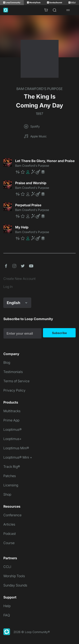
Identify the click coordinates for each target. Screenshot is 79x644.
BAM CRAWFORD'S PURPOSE (39, 89)
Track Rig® (12, 467)
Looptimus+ (12, 439)
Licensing (11, 485)
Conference (12, 515)
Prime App (11, 420)
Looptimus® (13, 429)
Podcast (10, 534)
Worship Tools (14, 576)
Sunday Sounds (15, 585)
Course (9, 543)
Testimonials (13, 372)
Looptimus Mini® (16, 448)
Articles (9, 524)
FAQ (7, 615)
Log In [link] (8, 287)
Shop (7, 494)
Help (7, 606)
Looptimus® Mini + (18, 457)
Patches (10, 476)
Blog (7, 362)
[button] (45, 172)
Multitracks (12, 411)
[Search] (55, 10)
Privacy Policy (14, 390)
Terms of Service (16, 381)
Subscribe (59, 333)
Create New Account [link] (19, 279)
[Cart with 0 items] (46, 10)
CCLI (7, 567)
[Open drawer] (68, 10)
